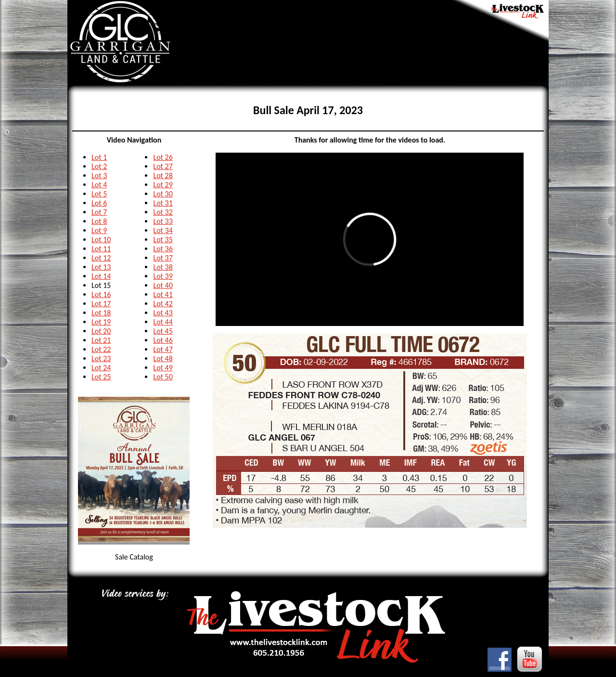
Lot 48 (163, 358)
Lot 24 (101, 368)
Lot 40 (163, 285)
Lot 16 (101, 294)
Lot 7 (99, 212)
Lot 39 (163, 276)
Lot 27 (163, 166)
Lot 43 (163, 313)
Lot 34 (163, 230)
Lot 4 (99, 185)
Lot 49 (163, 368)
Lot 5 (99, 194)
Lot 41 (163, 294)
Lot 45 (163, 331)
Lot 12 (101, 258)
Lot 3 (99, 176)
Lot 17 (101, 304)
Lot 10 (101, 240)
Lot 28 (163, 176)
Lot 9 (99, 230)
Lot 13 (101, 267)
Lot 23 (101, 358)
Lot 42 (163, 304)
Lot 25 (101, 377)
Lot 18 (101, 313)
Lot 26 (163, 157)
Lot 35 (163, 240)
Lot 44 (163, 322)
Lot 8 (99, 221)
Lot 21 (101, 340)
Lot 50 (163, 377)
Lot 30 (163, 194)
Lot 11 (101, 249)
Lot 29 (163, 185)
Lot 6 (99, 203)
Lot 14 (101, 276)
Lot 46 (163, 340)
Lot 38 (163, 267)
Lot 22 (101, 349)
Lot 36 (163, 249)
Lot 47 (163, 349)
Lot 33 (163, 221)
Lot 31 (163, 203)
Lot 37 (163, 258)
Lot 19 (101, 322)
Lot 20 (101, 331)
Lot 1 (99, 157)
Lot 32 (163, 212)
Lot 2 (99, 166)
